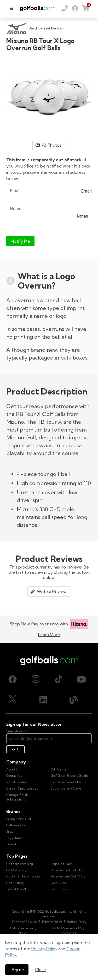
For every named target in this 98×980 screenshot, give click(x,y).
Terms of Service (24, 922)
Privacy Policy (44, 949)
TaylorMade (15, 838)
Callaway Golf (16, 825)
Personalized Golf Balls (68, 870)
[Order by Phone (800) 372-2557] (65, 8)
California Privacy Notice (23, 931)
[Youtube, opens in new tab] (81, 679)
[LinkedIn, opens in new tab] (43, 700)
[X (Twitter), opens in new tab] (13, 700)
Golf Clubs (58, 883)
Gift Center (59, 769)
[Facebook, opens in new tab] (13, 679)
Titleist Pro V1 (16, 889)
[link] (75, 8)
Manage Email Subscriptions (17, 797)
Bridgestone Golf (19, 819)
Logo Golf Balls (61, 864)
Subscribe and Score (66, 788)
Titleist (11, 844)
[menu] (11, 8)
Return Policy (77, 922)
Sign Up (15, 749)
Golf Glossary (16, 870)
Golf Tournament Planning (71, 782)
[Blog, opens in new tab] (74, 700)
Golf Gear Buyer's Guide (69, 776)
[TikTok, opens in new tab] (59, 679)
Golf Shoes (59, 889)
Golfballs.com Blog (20, 864)
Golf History (15, 883)
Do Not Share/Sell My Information (68, 931)
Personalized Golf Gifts (68, 876)
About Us (13, 769)
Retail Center (16, 782)
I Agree (17, 970)
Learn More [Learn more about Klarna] (49, 635)
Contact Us (14, 776)
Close (41, 970)
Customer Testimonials (23, 876)
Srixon (11, 831)
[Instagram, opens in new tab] (36, 679)
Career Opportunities (22, 788)
